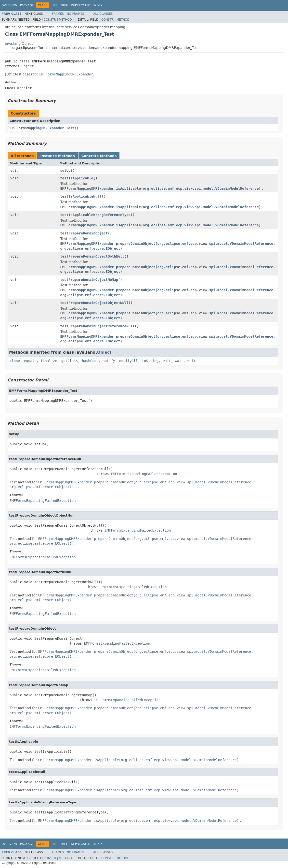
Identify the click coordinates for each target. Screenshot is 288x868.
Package (27, 5)
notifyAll (129, 361)
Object (28, 66)
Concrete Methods (99, 156)
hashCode (90, 361)
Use (54, 5)
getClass (70, 361)
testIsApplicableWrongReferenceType (95, 215)
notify (109, 361)
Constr (50, 20)
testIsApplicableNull (81, 196)
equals (30, 361)
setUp (65, 171)
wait (167, 361)
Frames (58, 14)
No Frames (75, 14)
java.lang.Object (19, 43)
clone (15, 361)
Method (65, 20)
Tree (64, 5)
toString (150, 361)
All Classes (103, 14)
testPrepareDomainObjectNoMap (89, 280)
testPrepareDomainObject (84, 233)
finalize (49, 361)
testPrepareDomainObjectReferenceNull (97, 326)
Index (98, 5)
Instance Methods (57, 156)
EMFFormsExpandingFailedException (144, 474)
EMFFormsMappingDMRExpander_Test (42, 128)
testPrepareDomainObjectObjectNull (94, 303)
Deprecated (81, 5)
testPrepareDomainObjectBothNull (92, 256)
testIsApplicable (77, 178)
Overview (9, 5)
